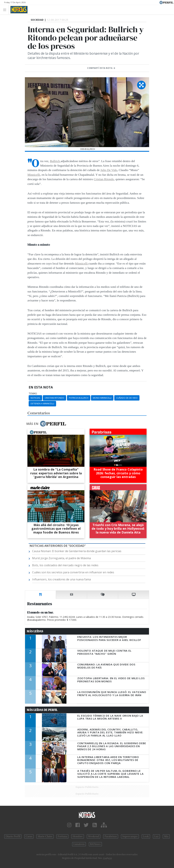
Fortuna (62, 836)
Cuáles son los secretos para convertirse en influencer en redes (73, 572)
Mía (166, 836)
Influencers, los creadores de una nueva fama (61, 579)
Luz (156, 836)
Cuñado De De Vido (127, 398)
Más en (46, 424)
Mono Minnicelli (102, 398)
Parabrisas (111, 836)
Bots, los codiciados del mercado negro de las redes (65, 565)
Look (146, 836)
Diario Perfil (13, 836)
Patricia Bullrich (79, 398)
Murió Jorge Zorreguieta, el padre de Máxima (61, 558)
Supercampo (130, 836)
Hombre (78, 836)
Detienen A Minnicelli (42, 403)
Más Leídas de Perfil (42, 710)
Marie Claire (45, 836)
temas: (33, 393)
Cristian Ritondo (104, 179)
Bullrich (55, 161)
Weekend (94, 836)
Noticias (35, 398)
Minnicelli (34, 175)
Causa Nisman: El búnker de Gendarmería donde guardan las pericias (77, 551)
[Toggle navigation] (6, 10)
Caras (29, 836)
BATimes (95, 844)
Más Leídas (35, 631)
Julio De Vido (109, 170)
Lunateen (79, 844)
